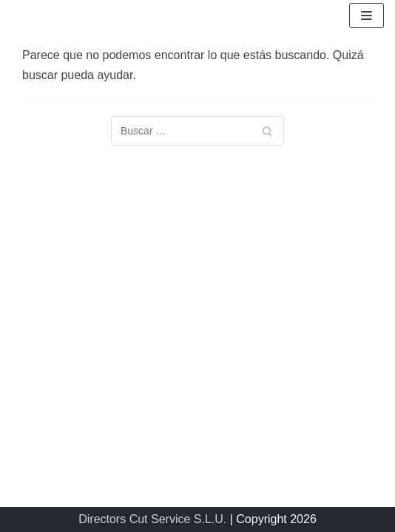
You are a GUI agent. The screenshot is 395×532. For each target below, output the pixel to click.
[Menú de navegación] (367, 16)
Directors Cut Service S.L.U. (152, 519)
